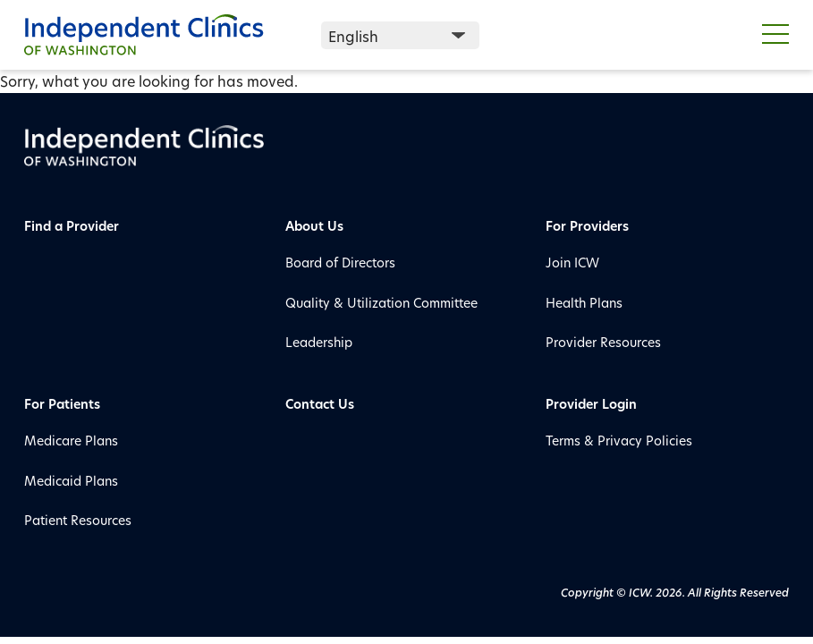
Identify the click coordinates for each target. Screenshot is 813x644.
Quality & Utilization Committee (381, 303)
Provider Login (591, 404)
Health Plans (584, 303)
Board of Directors (340, 263)
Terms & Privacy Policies (619, 441)
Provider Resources (603, 342)
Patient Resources (78, 520)
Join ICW (572, 263)
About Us (314, 226)
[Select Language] (400, 35)
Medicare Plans (71, 441)
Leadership (319, 342)
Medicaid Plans (71, 481)
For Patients (62, 404)
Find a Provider (72, 226)
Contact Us (320, 404)
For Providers (587, 226)
